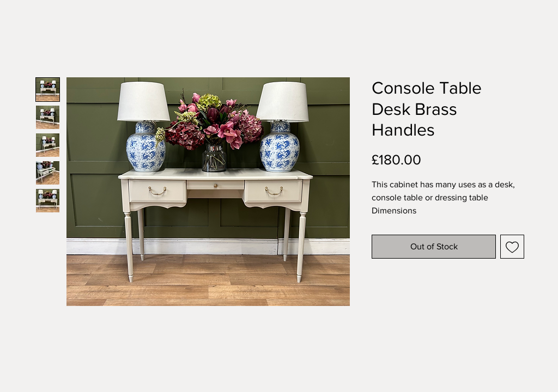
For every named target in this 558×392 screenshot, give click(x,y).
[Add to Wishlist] (512, 247)
